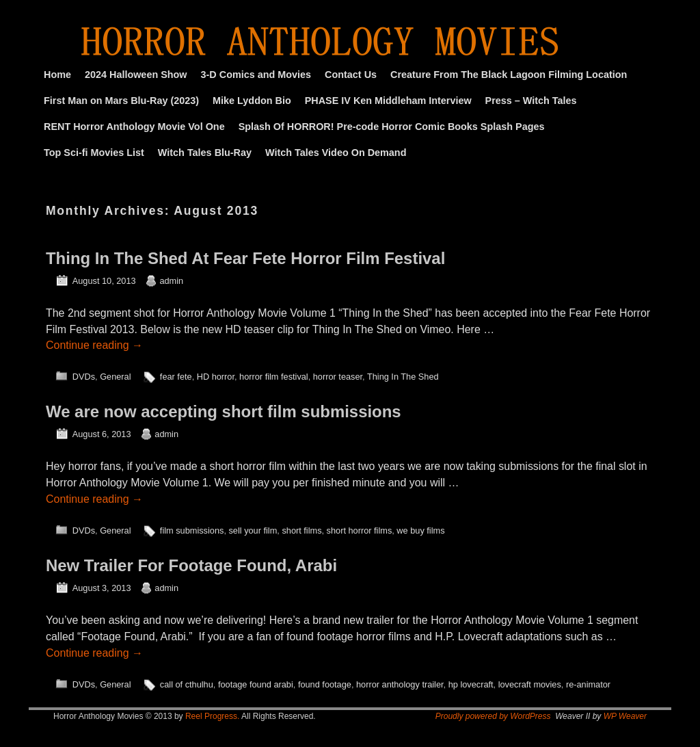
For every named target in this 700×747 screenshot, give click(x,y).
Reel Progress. (212, 716)
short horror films (360, 530)
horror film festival (274, 377)
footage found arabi (256, 684)
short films (301, 530)
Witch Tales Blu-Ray (205, 153)
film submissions (192, 530)
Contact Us (351, 75)
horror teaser (338, 377)
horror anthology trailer (400, 684)
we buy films (420, 530)
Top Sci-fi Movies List (94, 153)
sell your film (253, 530)
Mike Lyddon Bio (252, 101)
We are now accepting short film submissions (224, 411)
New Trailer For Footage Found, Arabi (191, 565)
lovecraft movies (530, 684)
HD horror (216, 377)
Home (57, 75)
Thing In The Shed (403, 377)
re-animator (588, 684)
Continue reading (94, 345)
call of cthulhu (187, 684)
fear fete (176, 377)
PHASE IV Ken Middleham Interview (388, 101)
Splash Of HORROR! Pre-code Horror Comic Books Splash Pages (392, 127)
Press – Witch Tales (531, 101)
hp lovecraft (471, 684)
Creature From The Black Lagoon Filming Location (509, 75)
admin (171, 281)
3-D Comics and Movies (256, 75)
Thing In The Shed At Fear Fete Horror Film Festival (245, 258)
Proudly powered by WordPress (493, 716)
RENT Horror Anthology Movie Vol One (134, 127)
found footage (325, 684)
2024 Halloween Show (136, 75)
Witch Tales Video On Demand (336, 153)
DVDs (84, 377)
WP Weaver (625, 716)
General (115, 377)
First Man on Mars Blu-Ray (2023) (121, 101)
